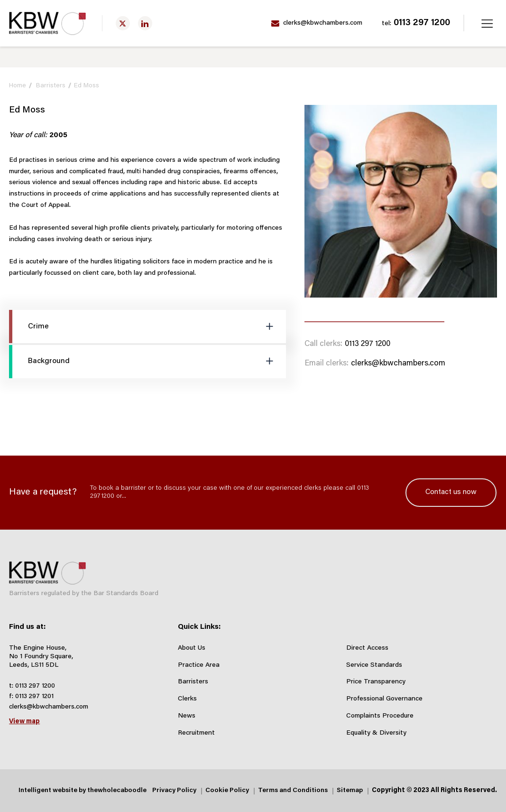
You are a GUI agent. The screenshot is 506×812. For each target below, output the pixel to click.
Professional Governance (384, 699)
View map (24, 722)
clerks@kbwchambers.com (317, 23)
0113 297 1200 (416, 23)
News (187, 716)
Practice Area (199, 665)
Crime (29, 327)
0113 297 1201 (34, 697)
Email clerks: (327, 364)
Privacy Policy (174, 791)
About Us (192, 648)
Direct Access (367, 648)
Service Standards (374, 665)
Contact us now (451, 492)
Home (18, 86)
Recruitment (196, 733)
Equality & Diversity (376, 733)
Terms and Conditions (293, 791)
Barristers (51, 86)
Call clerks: (323, 344)
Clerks (187, 699)
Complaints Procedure (380, 716)
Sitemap (350, 791)
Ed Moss (87, 86)
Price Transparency (376, 682)
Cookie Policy (227, 791)
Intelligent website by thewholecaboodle (83, 791)
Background (39, 362)
